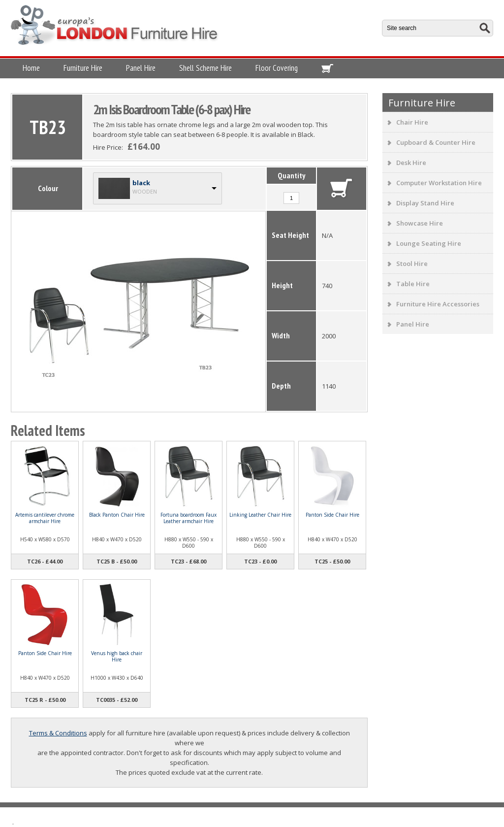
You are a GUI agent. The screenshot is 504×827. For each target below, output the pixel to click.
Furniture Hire (83, 68)
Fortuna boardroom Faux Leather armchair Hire (189, 518)
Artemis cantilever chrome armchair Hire (45, 518)
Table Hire (413, 284)
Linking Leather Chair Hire (260, 515)
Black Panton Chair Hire (117, 515)
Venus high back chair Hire (117, 656)
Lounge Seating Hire (429, 243)
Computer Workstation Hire (439, 183)
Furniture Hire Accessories (438, 304)
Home (31, 68)
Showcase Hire (420, 223)
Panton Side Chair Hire (332, 515)
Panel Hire (141, 68)
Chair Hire (412, 122)
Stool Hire (412, 264)
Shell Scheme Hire (205, 68)
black (141, 183)
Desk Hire (411, 163)
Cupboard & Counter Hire (436, 142)
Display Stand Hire (425, 203)
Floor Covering (277, 68)
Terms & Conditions (58, 733)
